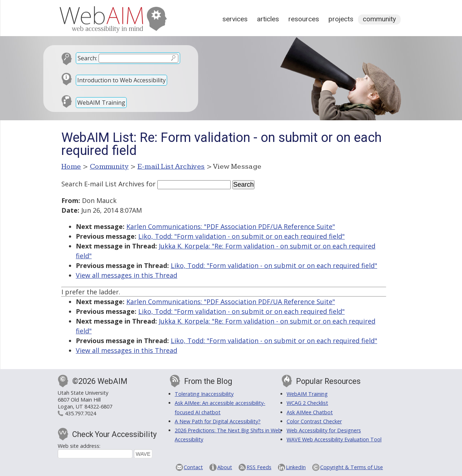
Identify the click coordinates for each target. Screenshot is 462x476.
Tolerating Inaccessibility (204, 394)
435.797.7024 (80, 413)
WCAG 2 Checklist (307, 403)
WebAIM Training (101, 103)
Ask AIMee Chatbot (310, 412)
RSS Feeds (259, 467)
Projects (341, 19)
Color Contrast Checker (314, 421)
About (225, 467)
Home (71, 166)
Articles (268, 19)
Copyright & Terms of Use (352, 467)
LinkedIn (296, 467)
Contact (193, 467)
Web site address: (79, 446)
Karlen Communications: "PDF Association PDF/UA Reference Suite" (231, 226)
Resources (304, 19)
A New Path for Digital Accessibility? (218, 421)
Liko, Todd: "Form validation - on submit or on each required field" (241, 236)
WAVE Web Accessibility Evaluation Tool (334, 439)
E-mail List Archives (171, 166)
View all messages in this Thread (127, 275)
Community (379, 19)
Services (235, 19)
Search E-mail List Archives (103, 184)
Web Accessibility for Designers (324, 430)
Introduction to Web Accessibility (121, 80)
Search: (87, 58)
